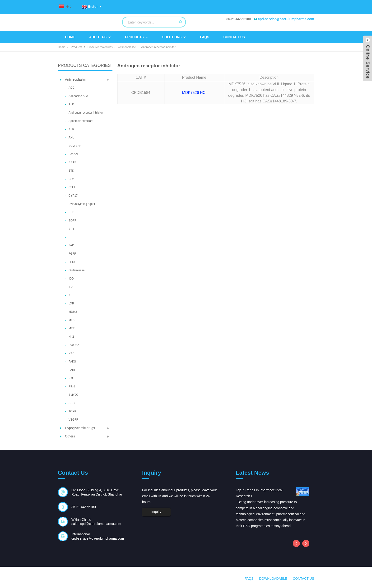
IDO (71, 279)
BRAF (72, 162)
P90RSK (74, 345)
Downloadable (273, 579)
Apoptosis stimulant (81, 121)
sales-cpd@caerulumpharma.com (96, 524)
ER (71, 237)
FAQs (205, 37)
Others (70, 436)
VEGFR (73, 420)
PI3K (72, 378)
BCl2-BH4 (75, 146)
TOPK (72, 411)
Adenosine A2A (78, 96)
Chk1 (72, 187)
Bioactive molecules (100, 47)
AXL (71, 138)
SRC (72, 403)
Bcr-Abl (73, 154)
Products (137, 37)
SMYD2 (73, 395)
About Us (100, 37)
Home (70, 37)
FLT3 (72, 262)
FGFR (72, 254)
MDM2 (73, 312)
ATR (71, 129)
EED (72, 212)
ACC (72, 88)
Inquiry (156, 512)
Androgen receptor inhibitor (158, 47)
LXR (71, 303)
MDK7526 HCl (194, 93)
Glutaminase (77, 270)
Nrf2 (71, 337)
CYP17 (73, 196)
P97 (71, 353)
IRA (71, 287)
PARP (72, 370)
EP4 (71, 229)
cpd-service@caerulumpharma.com (286, 19)
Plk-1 (72, 386)
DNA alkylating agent (82, 204)
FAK (71, 245)
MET (72, 328)
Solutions (174, 37)
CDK (72, 179)
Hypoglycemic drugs (80, 428)
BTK (71, 171)
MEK (72, 320)
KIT (71, 295)
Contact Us (234, 37)
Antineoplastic (127, 47)
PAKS (72, 362)
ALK (71, 104)
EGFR (72, 220)
